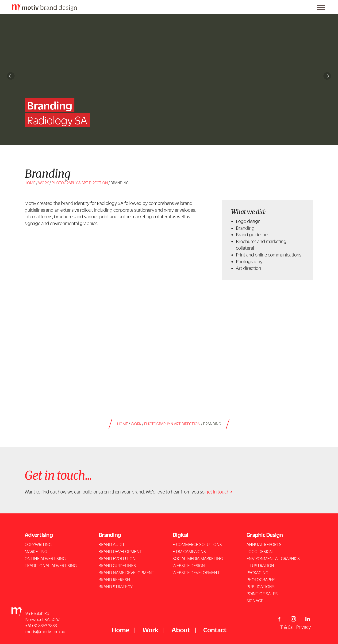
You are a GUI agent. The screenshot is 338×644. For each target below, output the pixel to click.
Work (44, 183)
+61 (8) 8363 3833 (41, 625)
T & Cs (286, 627)
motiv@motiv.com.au (45, 632)
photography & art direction (80, 183)
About (181, 630)
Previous (11, 76)
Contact (215, 630)
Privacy (303, 627)
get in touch (217, 492)
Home (30, 183)
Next (327, 76)
